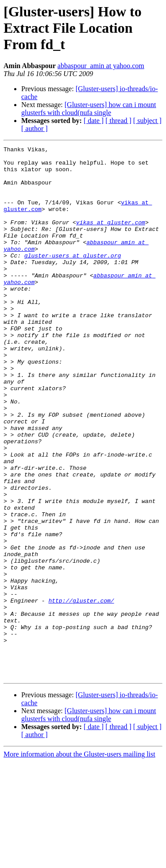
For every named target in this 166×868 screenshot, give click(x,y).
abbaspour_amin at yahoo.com (101, 66)
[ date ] (94, 121)
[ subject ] (147, 121)
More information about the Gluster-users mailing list (79, 860)
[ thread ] (118, 121)
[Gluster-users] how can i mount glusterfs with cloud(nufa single (89, 109)
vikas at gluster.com (111, 238)
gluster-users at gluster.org (73, 278)
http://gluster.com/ (81, 692)
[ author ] (35, 129)
